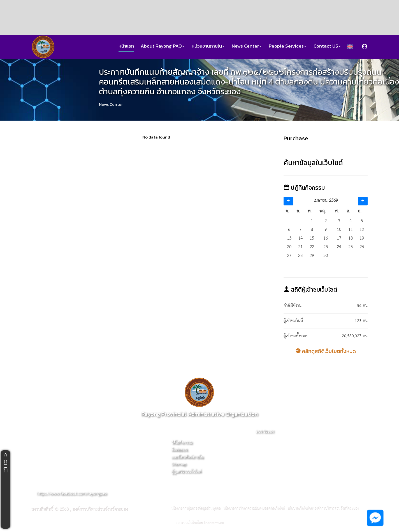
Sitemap (179, 464)
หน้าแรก (126, 46)
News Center (247, 46)
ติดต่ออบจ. (180, 450)
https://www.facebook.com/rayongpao (72, 494)
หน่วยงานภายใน (208, 46)
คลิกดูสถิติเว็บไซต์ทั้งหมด (326, 351)
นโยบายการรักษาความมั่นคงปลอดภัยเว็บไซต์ (254, 509)
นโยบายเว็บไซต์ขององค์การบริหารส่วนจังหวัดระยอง (323, 509)
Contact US (327, 46)
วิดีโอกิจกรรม (182, 443)
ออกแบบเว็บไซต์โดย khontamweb (200, 523)
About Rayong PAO (163, 46)
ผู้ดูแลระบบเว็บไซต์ (186, 471)
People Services (288, 46)
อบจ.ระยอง (265, 431)
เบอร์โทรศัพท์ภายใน (187, 457)
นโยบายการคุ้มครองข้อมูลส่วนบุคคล (196, 509)
